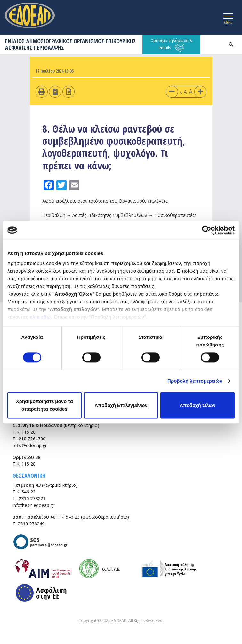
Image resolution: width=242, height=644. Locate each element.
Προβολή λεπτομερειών (195, 381)
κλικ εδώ (40, 317)
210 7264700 (32, 439)
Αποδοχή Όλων (198, 405)
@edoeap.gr (30, 445)
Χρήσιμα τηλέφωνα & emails (172, 45)
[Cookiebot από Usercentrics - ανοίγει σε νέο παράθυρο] (207, 230)
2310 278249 (31, 524)
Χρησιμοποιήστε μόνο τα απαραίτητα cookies (44, 405)
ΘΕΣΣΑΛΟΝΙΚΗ (29, 476)
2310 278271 (32, 498)
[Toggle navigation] (228, 18)
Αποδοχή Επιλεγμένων (121, 405)
